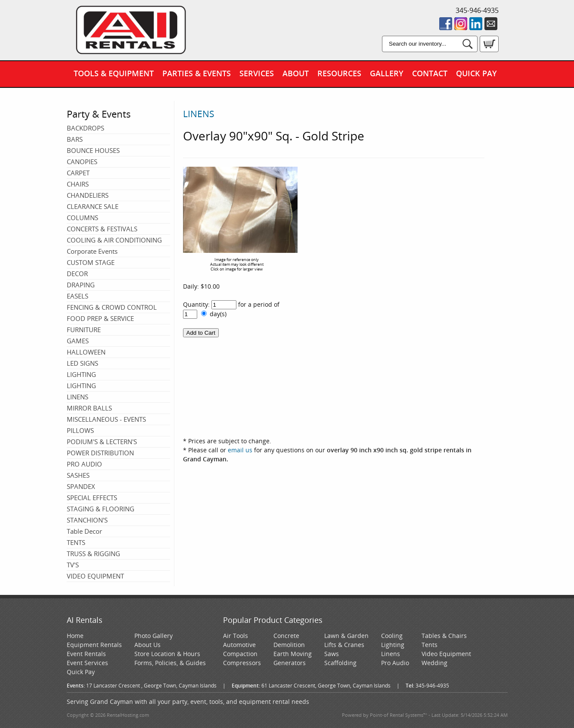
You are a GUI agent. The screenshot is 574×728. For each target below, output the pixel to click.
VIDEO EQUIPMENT (95, 576)
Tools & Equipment (114, 73)
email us (240, 450)
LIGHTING (81, 374)
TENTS (76, 542)
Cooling (392, 636)
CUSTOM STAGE (91, 262)
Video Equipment (446, 654)
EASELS (78, 296)
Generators (290, 663)
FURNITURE (84, 330)
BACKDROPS (85, 128)
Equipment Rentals (94, 645)
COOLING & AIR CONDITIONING (114, 240)
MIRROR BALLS (89, 408)
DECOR (77, 274)
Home (75, 636)
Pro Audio (395, 663)
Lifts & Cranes (344, 645)
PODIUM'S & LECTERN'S (102, 442)
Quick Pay (476, 73)
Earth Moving (293, 654)
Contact (430, 73)
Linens (391, 654)
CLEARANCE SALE (93, 206)
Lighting (393, 645)
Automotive (239, 645)
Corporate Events (92, 251)
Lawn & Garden (346, 636)
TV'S (73, 565)
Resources (339, 73)
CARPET (78, 173)
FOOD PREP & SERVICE (100, 318)
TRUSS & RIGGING (93, 554)
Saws (332, 654)
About (296, 73)
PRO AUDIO (84, 464)
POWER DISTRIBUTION (100, 453)
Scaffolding (340, 663)
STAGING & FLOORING (101, 509)
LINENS (78, 397)
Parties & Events (197, 73)
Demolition (289, 645)
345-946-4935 (477, 10)
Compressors (242, 663)
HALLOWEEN (86, 352)
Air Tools (236, 636)
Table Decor (84, 531)
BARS (75, 139)
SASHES (78, 475)
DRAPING (81, 285)
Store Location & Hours (167, 654)
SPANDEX (81, 486)
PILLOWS (80, 430)
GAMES (78, 341)
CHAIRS (78, 184)
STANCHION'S (87, 520)
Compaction (240, 654)
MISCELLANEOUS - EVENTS (106, 419)
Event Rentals (86, 654)
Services (257, 73)
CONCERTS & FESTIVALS (102, 229)
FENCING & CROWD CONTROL (112, 307)
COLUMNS (82, 218)
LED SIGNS (82, 363)
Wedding (434, 663)
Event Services (87, 663)
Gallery (387, 73)
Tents (430, 645)
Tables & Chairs (444, 636)
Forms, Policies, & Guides (170, 663)
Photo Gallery (154, 636)
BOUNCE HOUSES (93, 150)
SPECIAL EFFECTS (92, 498)
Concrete (286, 636)
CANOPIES (82, 162)
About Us (147, 645)
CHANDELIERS (88, 195)
